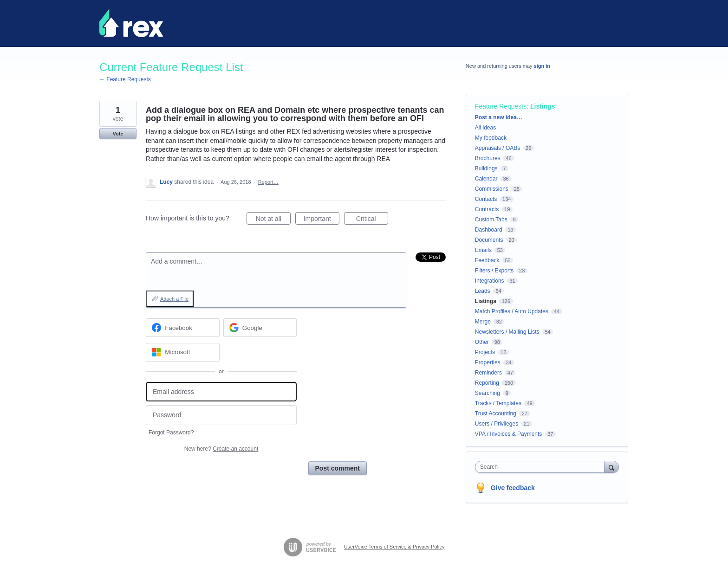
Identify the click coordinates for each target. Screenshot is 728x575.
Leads (483, 291)
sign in (542, 66)
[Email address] (221, 392)
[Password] (221, 415)
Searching (487, 393)
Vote (118, 134)
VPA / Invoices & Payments (509, 434)
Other (482, 342)
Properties (488, 362)
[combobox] (542, 467)
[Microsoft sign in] (183, 352)
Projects (485, 352)
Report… (268, 182)
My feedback (491, 138)
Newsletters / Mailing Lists (507, 332)
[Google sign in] (260, 328)
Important (322, 220)
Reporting (487, 383)
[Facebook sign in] (183, 328)
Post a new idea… (499, 117)
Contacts (486, 199)
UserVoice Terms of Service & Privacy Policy (394, 547)
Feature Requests (501, 106)
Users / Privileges (497, 424)
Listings (543, 106)
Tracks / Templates (498, 403)
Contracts (487, 209)
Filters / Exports (494, 271)
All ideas (485, 128)
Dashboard (489, 230)
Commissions (492, 189)
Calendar (486, 179)
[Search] (611, 467)
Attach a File (174, 299)
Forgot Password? (171, 433)
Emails (483, 250)
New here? (221, 449)
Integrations (490, 281)
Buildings (486, 168)
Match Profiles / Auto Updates (512, 311)
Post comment (338, 468)
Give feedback (513, 488)
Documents (489, 240)
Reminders (488, 373)
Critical (372, 220)
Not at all (273, 220)
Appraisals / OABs (497, 148)
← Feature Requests (125, 79)
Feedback (487, 260)
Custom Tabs (491, 220)
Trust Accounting (496, 413)
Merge (483, 322)
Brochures (488, 158)
